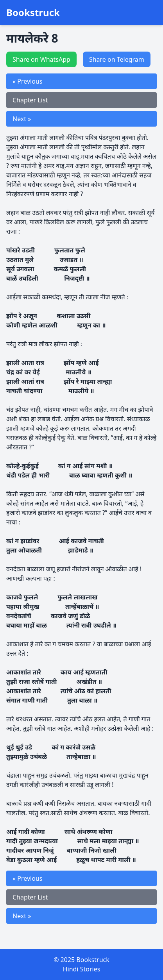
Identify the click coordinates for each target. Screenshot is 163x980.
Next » (22, 119)
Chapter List (30, 100)
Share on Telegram (117, 59)
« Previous (27, 81)
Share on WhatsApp (41, 59)
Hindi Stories (82, 969)
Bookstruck (33, 13)
